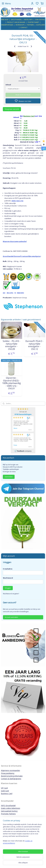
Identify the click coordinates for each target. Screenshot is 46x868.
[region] (23, 835)
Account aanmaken (11, 617)
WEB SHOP (5, 20)
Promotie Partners (8, 814)
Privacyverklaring (8, 773)
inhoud (8, 85)
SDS (4, 293)
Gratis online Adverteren (11, 808)
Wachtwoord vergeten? (11, 594)
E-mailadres (8, 569)
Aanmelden (9, 477)
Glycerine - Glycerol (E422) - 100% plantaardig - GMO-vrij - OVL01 (11, 383)
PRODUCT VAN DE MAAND (16, 22)
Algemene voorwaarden (10, 770)
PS (15, 293)
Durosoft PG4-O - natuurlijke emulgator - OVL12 (34, 345)
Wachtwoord (8, 578)
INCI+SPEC (10, 293)
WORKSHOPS (20, 25)
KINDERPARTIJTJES (7, 25)
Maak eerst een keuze (23, 95)
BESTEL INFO (28, 20)
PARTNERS (30, 25)
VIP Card (4, 788)
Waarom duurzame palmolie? (15, 241)
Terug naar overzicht (12, 109)
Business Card (7, 793)
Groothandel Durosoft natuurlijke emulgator (22, 256)
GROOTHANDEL (16, 20)
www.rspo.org (17, 201)
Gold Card (5, 791)
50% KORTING (40, 20)
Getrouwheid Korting (9, 811)
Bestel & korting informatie (12, 776)
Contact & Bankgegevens (11, 779)
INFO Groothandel (8, 806)
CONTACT (24, 28)
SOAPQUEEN (41, 25)
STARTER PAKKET (33, 22)
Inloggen (8, 588)
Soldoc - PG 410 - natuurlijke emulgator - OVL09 (11, 345)
